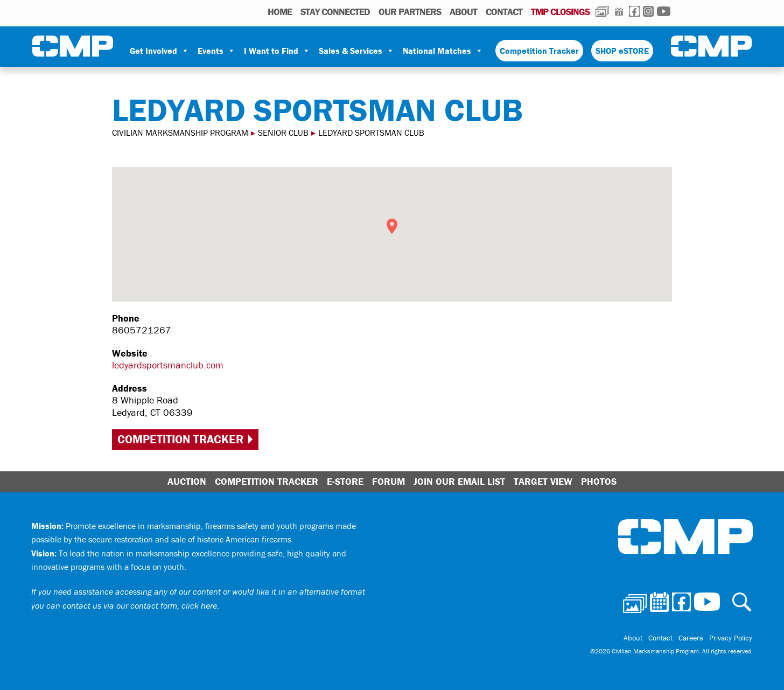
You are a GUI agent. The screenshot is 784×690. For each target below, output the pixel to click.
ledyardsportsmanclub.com (168, 365)
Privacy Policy (731, 638)
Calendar (619, 11)
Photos (602, 11)
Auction (187, 481)
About (463, 12)
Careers (692, 638)
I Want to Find (277, 51)
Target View (543, 481)
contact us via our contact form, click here (140, 605)
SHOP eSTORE (622, 51)
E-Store (345, 481)
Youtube (664, 11)
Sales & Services (356, 51)
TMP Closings (560, 12)
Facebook (634, 11)
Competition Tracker (539, 51)
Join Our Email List (459, 481)
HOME (280, 12)
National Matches (443, 51)
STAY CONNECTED (335, 12)
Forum (388, 481)
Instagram (648, 11)
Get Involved (159, 51)
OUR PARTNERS (410, 12)
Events (216, 51)
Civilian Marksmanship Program (73, 46)
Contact (504, 12)
